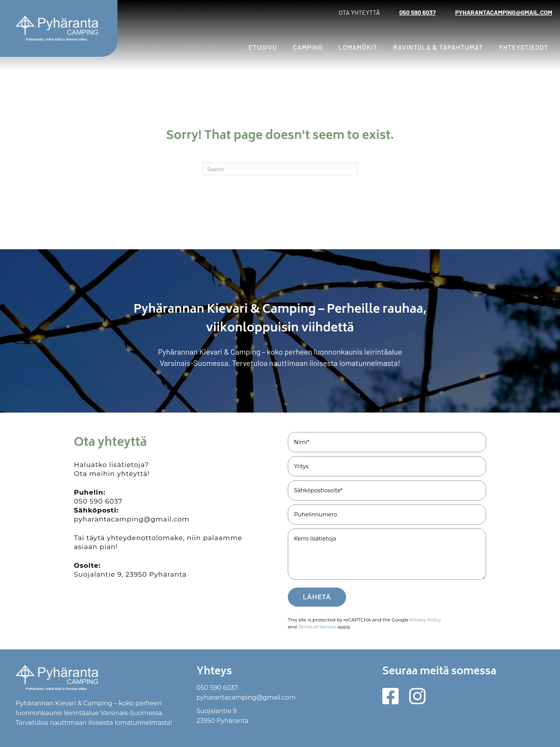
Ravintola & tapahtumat (438, 47)
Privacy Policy (425, 620)
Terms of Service (317, 627)
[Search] (280, 169)
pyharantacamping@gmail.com (504, 12)
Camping (308, 47)
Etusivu (263, 47)
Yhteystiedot (524, 47)
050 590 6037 (418, 12)
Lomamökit (358, 47)
